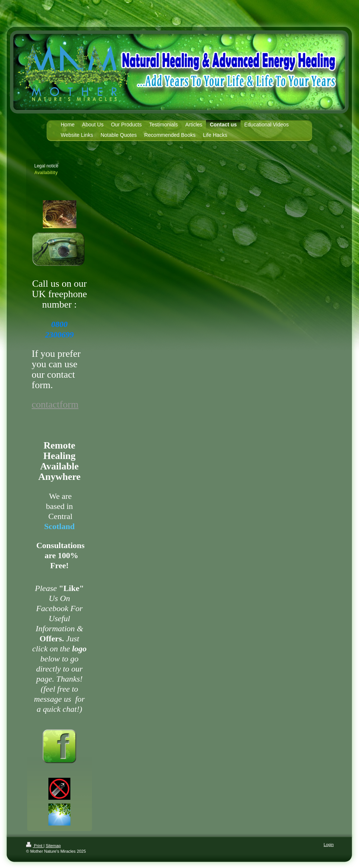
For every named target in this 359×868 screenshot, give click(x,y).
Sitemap (53, 846)
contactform (55, 404)
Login (329, 845)
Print (35, 846)
